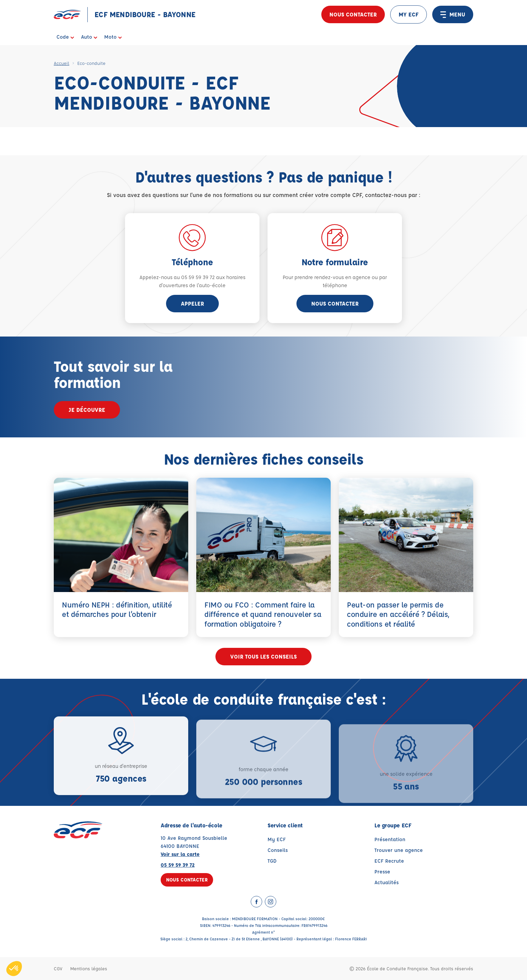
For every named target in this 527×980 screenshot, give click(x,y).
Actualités (387, 882)
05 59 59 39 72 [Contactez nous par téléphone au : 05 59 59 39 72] (178, 865)
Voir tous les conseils (263, 656)
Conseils (278, 850)
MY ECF (409, 14)
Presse (382, 872)
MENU (453, 14)
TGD (272, 861)
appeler (192, 303)
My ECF (277, 839)
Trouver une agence (399, 850)
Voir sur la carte (180, 854)
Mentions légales (89, 968)
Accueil (62, 63)
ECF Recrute (389, 861)
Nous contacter (353, 14)
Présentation (390, 839)
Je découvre (87, 410)
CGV (58, 968)
